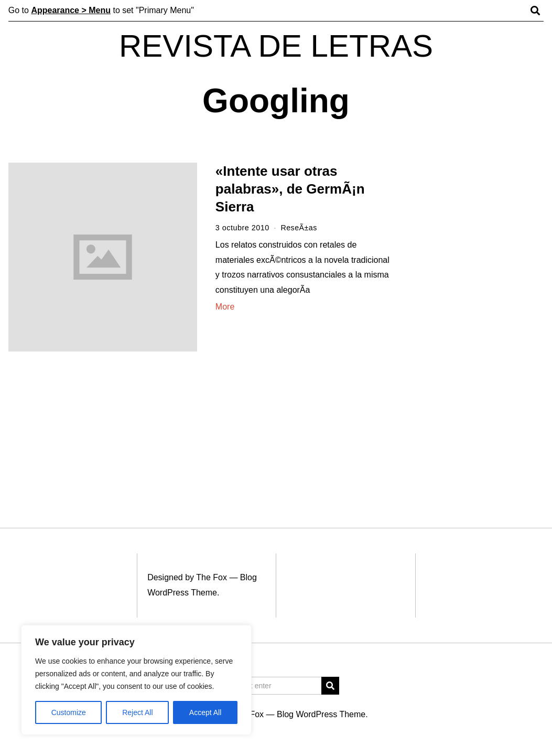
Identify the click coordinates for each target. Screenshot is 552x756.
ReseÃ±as (299, 228)
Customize (69, 712)
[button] (330, 686)
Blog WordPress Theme (321, 714)
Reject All (137, 712)
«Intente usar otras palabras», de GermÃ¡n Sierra (290, 189)
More (225, 307)
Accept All (205, 712)
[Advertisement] (478, 324)
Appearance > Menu (71, 10)
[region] (136, 680)
